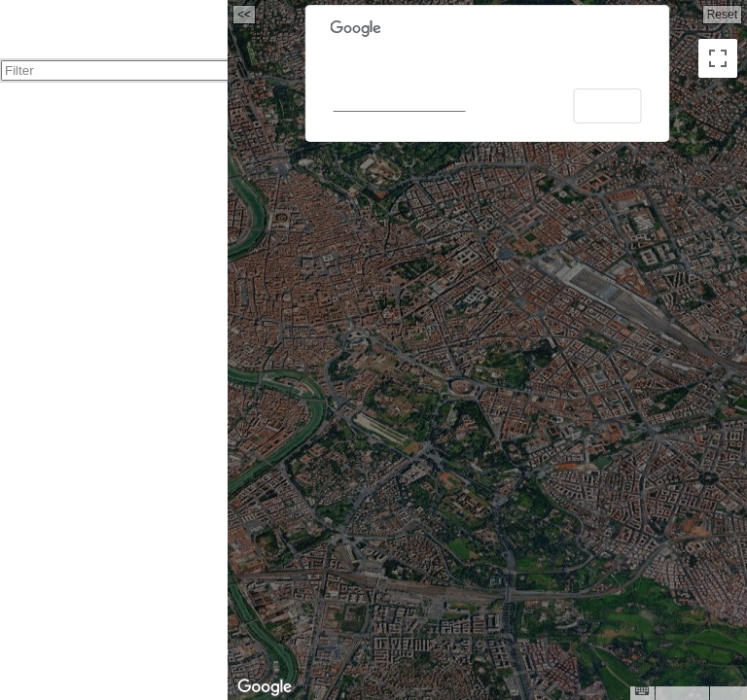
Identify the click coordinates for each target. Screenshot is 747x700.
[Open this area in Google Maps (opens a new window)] (265, 687)
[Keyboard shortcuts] (642, 691)
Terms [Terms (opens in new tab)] (728, 693)
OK (607, 106)
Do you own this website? (400, 106)
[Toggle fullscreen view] (718, 58)
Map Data (681, 693)
